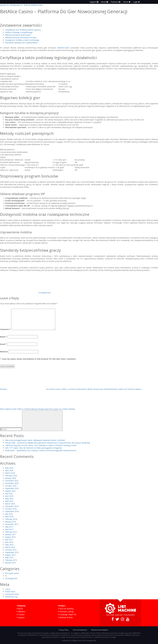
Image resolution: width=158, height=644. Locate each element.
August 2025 (10, 491)
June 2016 (9, 542)
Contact (21, 614)
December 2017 (12, 524)
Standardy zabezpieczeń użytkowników (21, 43)
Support (94, 2)
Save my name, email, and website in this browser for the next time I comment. (39, 359)
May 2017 (9, 527)
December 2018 (12, 506)
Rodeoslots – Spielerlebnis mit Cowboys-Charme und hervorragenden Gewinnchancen (41, 450)
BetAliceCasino (63, 48)
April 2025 (9, 501)
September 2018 (12, 511)
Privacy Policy (64, 630)
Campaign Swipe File (67, 614)
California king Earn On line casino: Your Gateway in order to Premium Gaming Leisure (41, 445)
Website (4, 352)
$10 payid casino (12, 573)
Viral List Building (66, 609)
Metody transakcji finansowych (18, 35)
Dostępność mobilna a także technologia (22, 40)
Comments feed (12, 594)
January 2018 (10, 522)
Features (116, 2)
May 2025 (9, 499)
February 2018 (11, 519)
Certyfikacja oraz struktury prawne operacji (23, 30)
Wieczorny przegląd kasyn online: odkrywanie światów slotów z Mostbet (35, 440)
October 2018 (11, 509)
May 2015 (9, 557)
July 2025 (9, 493)
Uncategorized (44, 293)
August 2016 (10, 537)
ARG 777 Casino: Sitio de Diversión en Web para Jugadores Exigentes (34, 448)
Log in (8, 589)
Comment (5, 329)
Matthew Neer (37, 5)
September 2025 (12, 488)
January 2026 (10, 478)
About (105, 2)
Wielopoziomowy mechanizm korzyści (21, 37)
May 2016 (9, 545)
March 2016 (10, 547)
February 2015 (11, 560)
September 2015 (12, 552)
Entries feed (10, 592)
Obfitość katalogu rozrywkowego (19, 32)
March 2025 (10, 504)
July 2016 (9, 540)
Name (4, 337)
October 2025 (11, 486)
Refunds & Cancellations (100, 630)
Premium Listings (66, 612)
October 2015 (11, 550)
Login (136, 2)
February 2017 (11, 532)
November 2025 (12, 483)
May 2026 (9, 468)
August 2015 (10, 555)
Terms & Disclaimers (80, 630)
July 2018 (9, 514)
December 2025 (12, 481)
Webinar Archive (65, 617)
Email (3, 344)
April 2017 (9, 529)
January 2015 (10, 563)
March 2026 (10, 473)
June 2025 (9, 496)
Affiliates (21, 612)
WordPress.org (11, 597)
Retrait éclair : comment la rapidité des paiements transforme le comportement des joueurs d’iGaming (48, 443)
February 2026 (11, 476)
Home (127, 2)
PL (6, 576)
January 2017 (10, 534)
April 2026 (9, 470)
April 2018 (9, 517)
